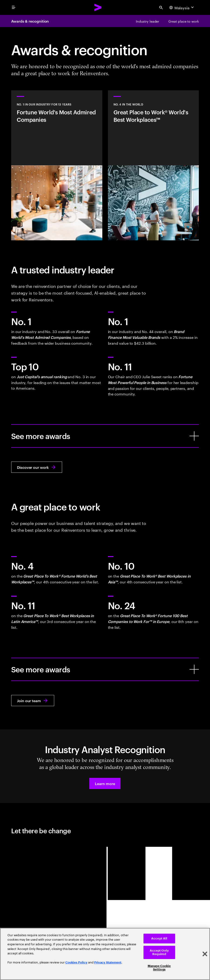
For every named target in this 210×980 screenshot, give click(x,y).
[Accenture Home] (98, 7)
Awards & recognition (30, 21)
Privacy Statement (108, 962)
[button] (105, 783)
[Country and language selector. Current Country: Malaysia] (182, 7)
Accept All (159, 938)
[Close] (205, 954)
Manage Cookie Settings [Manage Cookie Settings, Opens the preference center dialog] (159, 968)
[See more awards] (194, 436)
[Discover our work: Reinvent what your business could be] (37, 467)
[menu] (13, 7)
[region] (105, 954)
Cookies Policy (76, 962)
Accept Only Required (159, 952)
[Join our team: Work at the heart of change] (33, 701)
